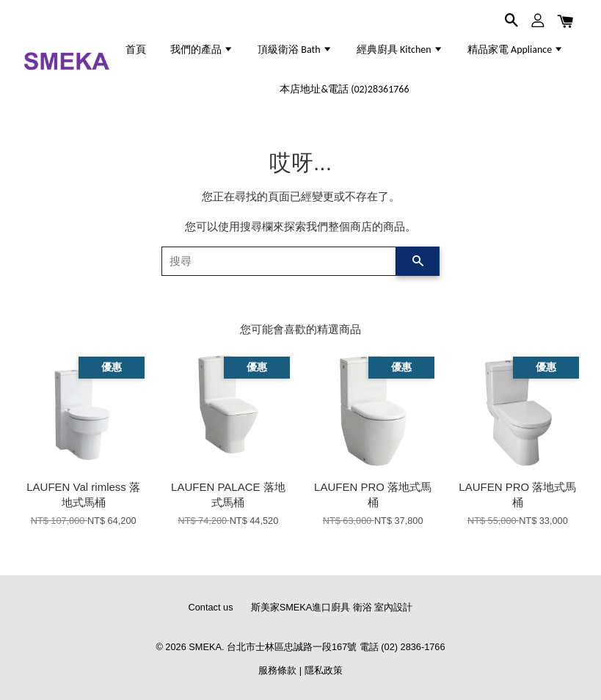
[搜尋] (279, 261)
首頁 (136, 50)
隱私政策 (324, 670)
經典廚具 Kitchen (400, 50)
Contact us (211, 607)
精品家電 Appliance (516, 50)
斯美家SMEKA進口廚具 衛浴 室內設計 (332, 607)
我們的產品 (202, 50)
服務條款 (277, 670)
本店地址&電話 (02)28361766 (344, 89)
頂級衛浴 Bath (295, 50)
